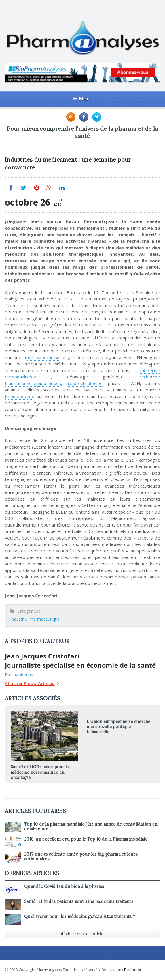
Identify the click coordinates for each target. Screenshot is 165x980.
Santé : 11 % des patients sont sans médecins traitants (79, 901)
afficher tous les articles (83, 934)
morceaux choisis (43, 357)
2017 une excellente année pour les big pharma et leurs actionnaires (81, 857)
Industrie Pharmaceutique (35, 619)
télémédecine (19, 396)
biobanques (49, 383)
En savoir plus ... (21, 675)
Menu (83, 99)
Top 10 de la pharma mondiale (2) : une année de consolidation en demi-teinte (91, 827)
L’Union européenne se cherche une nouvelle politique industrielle (118, 727)
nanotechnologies (85, 383)
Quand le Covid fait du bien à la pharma (64, 886)
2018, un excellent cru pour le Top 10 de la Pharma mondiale (86, 839)
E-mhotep (133, 970)
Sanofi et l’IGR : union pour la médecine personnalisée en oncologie (40, 772)
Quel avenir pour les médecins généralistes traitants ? (80, 916)
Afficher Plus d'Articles (32, 684)
